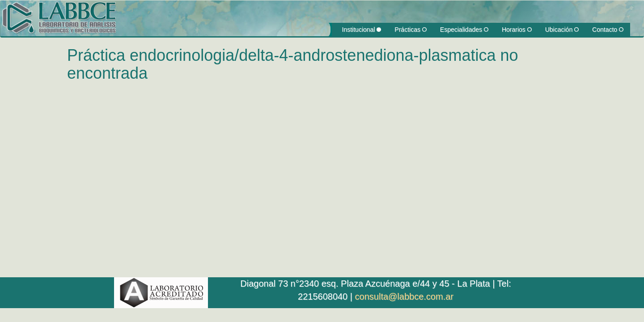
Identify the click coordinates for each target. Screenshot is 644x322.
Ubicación (562, 30)
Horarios (517, 30)
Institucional (362, 30)
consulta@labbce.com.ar (404, 297)
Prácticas (410, 30)
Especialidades (464, 30)
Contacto (608, 30)
